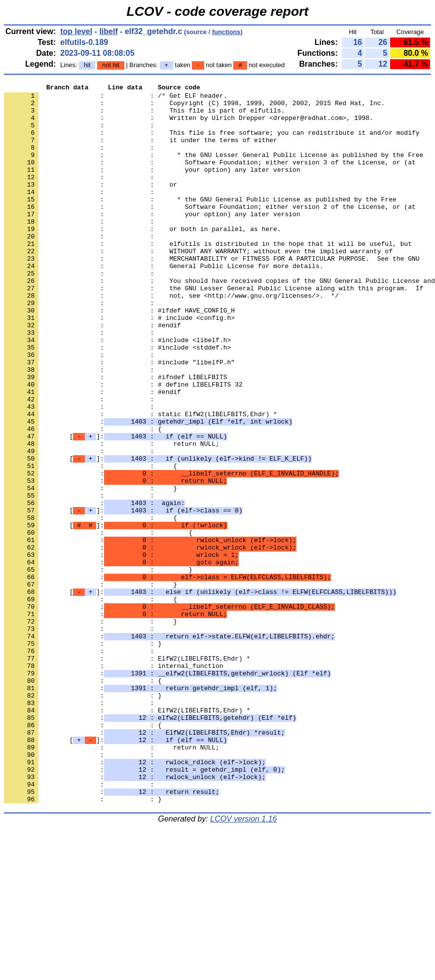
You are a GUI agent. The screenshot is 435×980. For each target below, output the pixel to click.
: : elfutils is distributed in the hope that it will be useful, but (208, 276)
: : (81, 134)
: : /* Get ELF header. (115, 98)
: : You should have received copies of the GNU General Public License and (219, 320)
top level (76, 31)
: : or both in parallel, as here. (143, 258)
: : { (83, 498)
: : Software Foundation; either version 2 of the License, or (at (210, 232)
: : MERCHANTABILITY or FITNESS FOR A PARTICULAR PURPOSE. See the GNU (212, 294)
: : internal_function (114, 783)
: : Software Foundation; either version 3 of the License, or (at (210, 178)
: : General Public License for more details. (163, 303)
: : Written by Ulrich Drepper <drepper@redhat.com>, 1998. (189, 125)
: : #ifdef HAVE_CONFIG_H (119, 356)
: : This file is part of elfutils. (144, 116)
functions (226, 32)
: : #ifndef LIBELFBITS (115, 436)
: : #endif (92, 374)
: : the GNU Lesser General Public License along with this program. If (214, 329)
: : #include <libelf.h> (117, 392)
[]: (115, 507)
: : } (91, 569)
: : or (91, 205)
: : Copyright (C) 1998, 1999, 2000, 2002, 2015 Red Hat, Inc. (194, 107)
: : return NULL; (112, 516)
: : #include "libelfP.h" (119, 418)
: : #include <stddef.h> (117, 400)
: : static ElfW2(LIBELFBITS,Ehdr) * (141, 480)
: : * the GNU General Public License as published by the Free (200, 223)
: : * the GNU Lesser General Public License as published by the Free (214, 169)
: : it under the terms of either (141, 152)
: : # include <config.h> (119, 365)
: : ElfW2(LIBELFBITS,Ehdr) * (127, 774)
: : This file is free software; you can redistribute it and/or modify (212, 143)
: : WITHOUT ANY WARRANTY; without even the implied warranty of (198, 285)
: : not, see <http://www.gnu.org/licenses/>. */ (171, 338)
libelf (108, 31)
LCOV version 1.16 (243, 962)
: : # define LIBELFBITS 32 (123, 445)
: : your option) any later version (152, 187)
